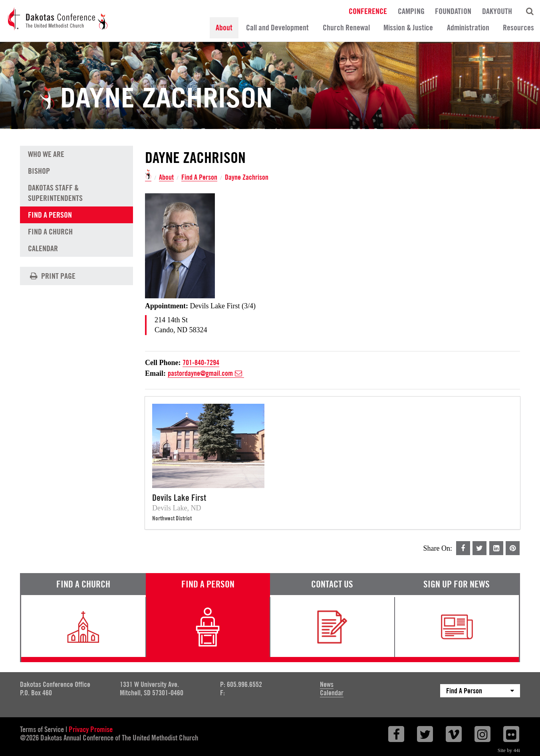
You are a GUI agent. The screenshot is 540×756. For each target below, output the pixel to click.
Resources (518, 28)
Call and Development (277, 28)
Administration (468, 28)
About (224, 28)
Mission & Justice (408, 28)
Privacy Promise (91, 729)
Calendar (43, 248)
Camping (411, 11)
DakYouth (497, 11)
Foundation (453, 11)
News (327, 684)
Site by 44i (509, 750)
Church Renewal (346, 28)
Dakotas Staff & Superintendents (55, 193)
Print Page (52, 276)
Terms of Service (42, 729)
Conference (368, 11)
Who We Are (46, 154)
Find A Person (199, 178)
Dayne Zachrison (247, 177)
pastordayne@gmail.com (206, 373)
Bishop (39, 171)
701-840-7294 (201, 362)
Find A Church (50, 232)
